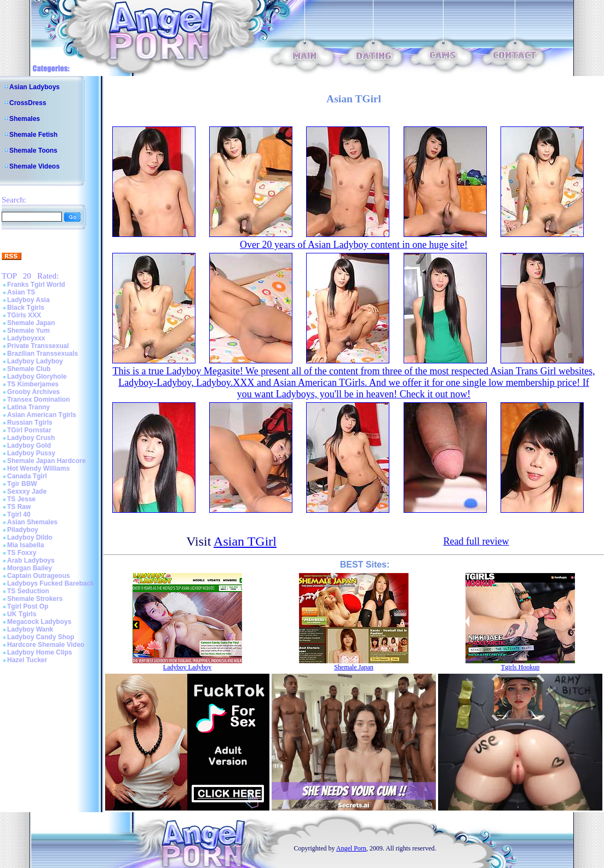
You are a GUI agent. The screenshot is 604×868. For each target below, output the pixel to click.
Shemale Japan (31, 323)
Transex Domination (39, 400)
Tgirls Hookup (520, 667)
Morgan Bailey (30, 568)
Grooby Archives (33, 392)
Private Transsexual (38, 346)
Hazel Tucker (27, 660)
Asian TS (21, 292)
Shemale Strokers (35, 599)
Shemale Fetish (33, 135)
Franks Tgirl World (36, 285)
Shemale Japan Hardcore (46, 461)
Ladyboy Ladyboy (35, 361)
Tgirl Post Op (28, 606)
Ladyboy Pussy (31, 453)
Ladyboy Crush (31, 438)
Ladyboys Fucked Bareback (51, 583)
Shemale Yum (28, 331)
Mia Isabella (25, 545)
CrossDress (28, 103)
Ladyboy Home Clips (40, 652)
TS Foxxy (22, 553)
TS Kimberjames (33, 384)
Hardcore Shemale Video (46, 645)
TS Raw (19, 507)
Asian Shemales (32, 522)
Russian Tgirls (30, 423)
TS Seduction (28, 591)
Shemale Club (29, 369)
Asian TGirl (245, 541)
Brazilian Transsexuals (42, 354)
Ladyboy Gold (29, 445)
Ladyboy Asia (28, 300)
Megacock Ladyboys (39, 622)
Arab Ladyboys (31, 560)
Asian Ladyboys (34, 87)
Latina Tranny (28, 407)
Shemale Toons (33, 151)
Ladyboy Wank (30, 629)
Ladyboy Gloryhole (37, 377)
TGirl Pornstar (29, 430)
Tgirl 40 (19, 514)
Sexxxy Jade (27, 491)
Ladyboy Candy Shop (41, 637)
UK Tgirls (22, 614)
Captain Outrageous (39, 576)
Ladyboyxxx (26, 338)
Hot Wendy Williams (38, 468)
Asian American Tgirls (42, 415)
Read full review (476, 541)
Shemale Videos (34, 166)
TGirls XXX (24, 315)
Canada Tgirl (27, 476)
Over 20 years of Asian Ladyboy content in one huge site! (354, 245)
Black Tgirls (26, 308)
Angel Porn (351, 848)
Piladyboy (23, 530)
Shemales (25, 119)
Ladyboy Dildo (30, 537)
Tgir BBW (22, 484)
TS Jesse (21, 499)
